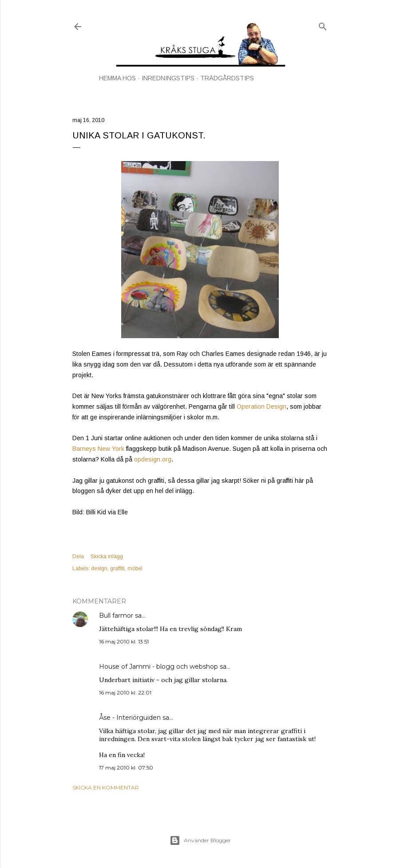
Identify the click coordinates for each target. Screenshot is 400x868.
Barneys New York (98, 449)
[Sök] (323, 25)
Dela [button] (78, 556)
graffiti (117, 568)
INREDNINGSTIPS (168, 78)
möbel (135, 568)
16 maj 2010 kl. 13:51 (124, 641)
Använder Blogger (200, 840)
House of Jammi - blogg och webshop (158, 667)
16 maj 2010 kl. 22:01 (125, 692)
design (99, 568)
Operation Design (261, 406)
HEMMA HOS (117, 78)
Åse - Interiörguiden (130, 718)
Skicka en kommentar (106, 787)
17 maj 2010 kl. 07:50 (126, 767)
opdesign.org (153, 459)
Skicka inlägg (107, 556)
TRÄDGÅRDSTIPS (227, 78)
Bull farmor (116, 615)
